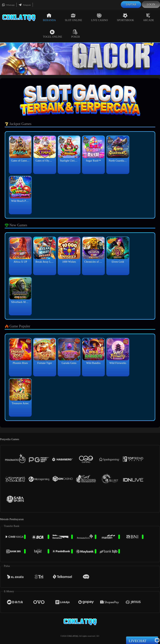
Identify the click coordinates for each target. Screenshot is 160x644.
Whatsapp (8, 5)
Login (151, 4)
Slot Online (73, 17)
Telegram (25, 5)
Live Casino (100, 17)
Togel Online (53, 34)
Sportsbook (125, 17)
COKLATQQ (72, 636)
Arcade (149, 17)
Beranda (49, 17)
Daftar (131, 4)
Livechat (142, 641)
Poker (76, 34)
